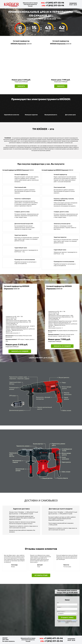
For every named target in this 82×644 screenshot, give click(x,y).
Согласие (63, 622)
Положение (74, 621)
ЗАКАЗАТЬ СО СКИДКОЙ (20, 351)
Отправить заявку (67, 617)
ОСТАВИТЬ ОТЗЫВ (41, 575)
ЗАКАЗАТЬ (21, 86)
